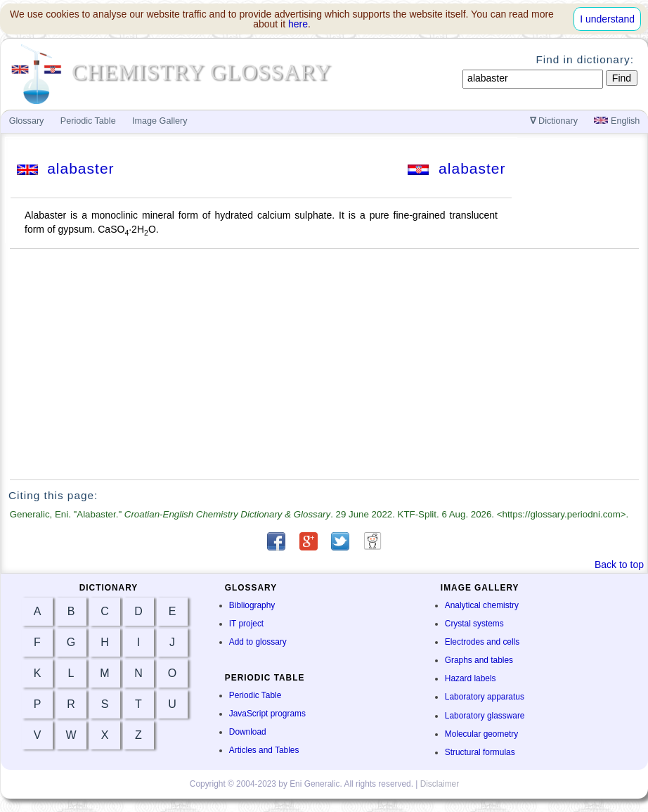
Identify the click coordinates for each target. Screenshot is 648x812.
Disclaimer (440, 784)
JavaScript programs (267, 714)
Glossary (27, 121)
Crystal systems (474, 624)
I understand (607, 19)
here (298, 24)
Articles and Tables (264, 750)
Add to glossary (258, 642)
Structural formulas (480, 752)
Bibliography (252, 605)
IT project (246, 624)
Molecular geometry (481, 734)
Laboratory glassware (485, 716)
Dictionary (554, 121)
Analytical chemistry (482, 605)
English (617, 121)
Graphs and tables (479, 660)
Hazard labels (471, 678)
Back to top (619, 565)
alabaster (66, 168)
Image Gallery (160, 121)
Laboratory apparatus (485, 697)
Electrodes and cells (482, 642)
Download (248, 732)
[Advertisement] (325, 364)
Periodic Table (255, 695)
